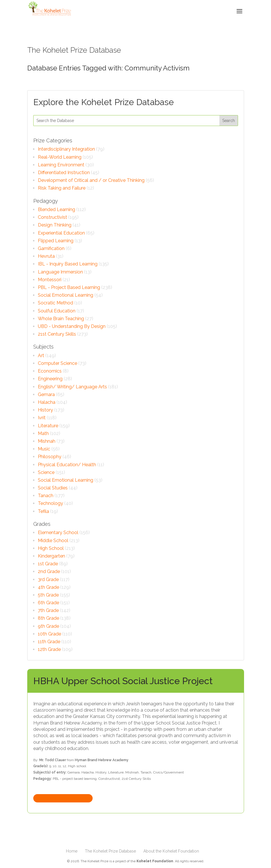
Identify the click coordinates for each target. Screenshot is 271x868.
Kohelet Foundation (155, 861)
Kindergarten (51, 556)
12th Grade (49, 649)
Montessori (50, 280)
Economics (50, 371)
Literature (48, 426)
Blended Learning (56, 209)
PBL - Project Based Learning (69, 287)
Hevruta (46, 256)
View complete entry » (63, 798)
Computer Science (57, 363)
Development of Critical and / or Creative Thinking (91, 180)
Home (72, 851)
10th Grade (49, 634)
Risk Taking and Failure (62, 188)
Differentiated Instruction (64, 173)
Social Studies (53, 488)
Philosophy (50, 457)
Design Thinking (55, 225)
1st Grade (48, 564)
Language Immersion (60, 272)
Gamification (51, 248)
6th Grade (48, 603)
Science (46, 472)
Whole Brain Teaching (61, 319)
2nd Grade (49, 571)
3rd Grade (48, 579)
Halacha (47, 402)
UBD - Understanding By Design (72, 326)
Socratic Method (55, 303)
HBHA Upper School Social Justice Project (123, 681)
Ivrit (42, 418)
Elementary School (58, 533)
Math (43, 433)
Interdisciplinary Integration (66, 149)
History (45, 410)
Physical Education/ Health (67, 465)
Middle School (53, 541)
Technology (50, 503)
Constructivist (52, 217)
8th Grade (48, 618)
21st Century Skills (57, 334)
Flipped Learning (56, 241)
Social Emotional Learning (66, 295)
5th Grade (48, 595)
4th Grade (48, 587)
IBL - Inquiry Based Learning (68, 264)
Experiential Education (61, 233)
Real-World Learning (60, 157)
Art (41, 356)
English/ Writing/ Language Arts (72, 387)
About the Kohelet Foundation (171, 851)
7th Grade (48, 610)
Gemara (46, 394)
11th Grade (49, 642)
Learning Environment (61, 165)
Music (44, 449)
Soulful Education (57, 311)
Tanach (46, 496)
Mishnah (47, 441)
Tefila (43, 511)
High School (51, 548)
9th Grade (48, 626)
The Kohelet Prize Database (110, 851)
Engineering (50, 379)
